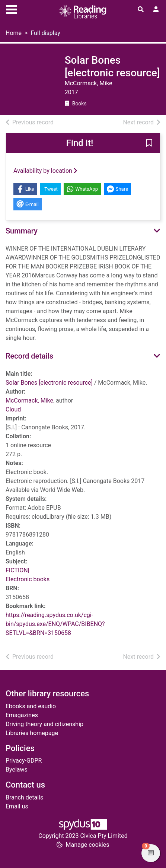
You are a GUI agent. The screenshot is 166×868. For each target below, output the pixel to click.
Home (14, 33)
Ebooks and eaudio (31, 706)
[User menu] (156, 10)
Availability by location (45, 171)
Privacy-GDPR (24, 761)
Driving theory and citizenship (44, 724)
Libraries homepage (32, 733)
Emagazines (22, 715)
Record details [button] (29, 356)
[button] (149, 144)
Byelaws (17, 770)
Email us (17, 806)
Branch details (24, 797)
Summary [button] (22, 231)
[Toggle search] (141, 10)
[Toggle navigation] (12, 9)
